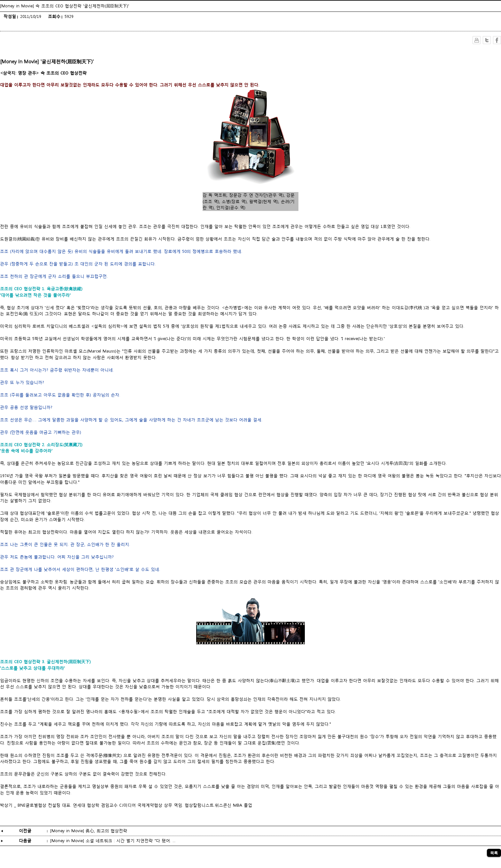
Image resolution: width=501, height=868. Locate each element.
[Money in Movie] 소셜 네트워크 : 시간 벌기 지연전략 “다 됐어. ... (113, 841)
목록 (494, 853)
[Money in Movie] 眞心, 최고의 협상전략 (89, 831)
